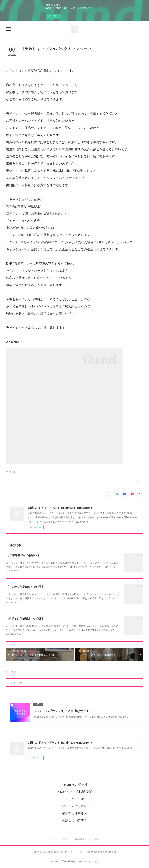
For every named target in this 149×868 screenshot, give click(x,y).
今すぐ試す (53, 16)
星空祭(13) (11, 472)
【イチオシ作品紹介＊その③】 (25, 618)
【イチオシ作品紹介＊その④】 (25, 587)
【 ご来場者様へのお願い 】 (23, 555)
